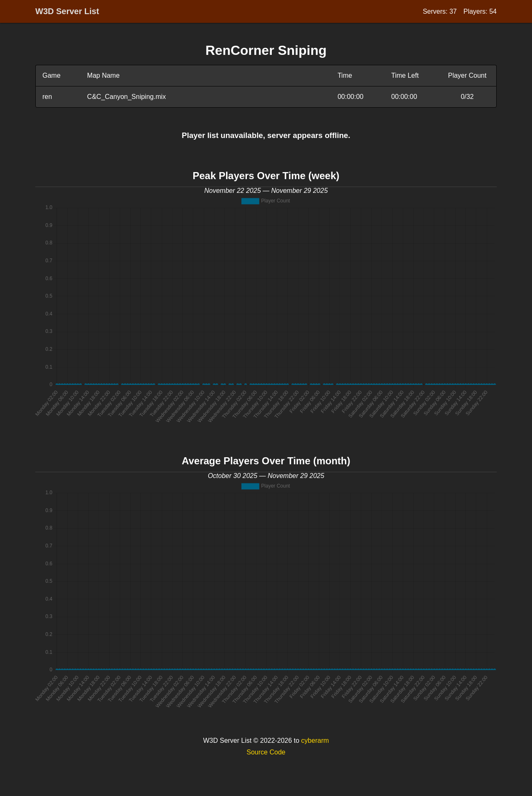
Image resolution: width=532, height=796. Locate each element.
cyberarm (315, 741)
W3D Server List (67, 11)
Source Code (266, 752)
